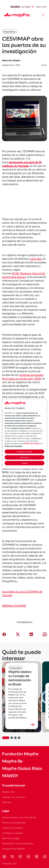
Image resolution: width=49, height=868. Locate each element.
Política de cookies (12, 828)
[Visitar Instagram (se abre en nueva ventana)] (20, 857)
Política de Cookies (32, 444)
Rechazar (24, 457)
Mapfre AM (8, 792)
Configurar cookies (13, 833)
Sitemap (7, 802)
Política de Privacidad (13, 446)
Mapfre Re (12, 761)
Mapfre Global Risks (22, 769)
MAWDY (10, 776)
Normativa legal (11, 838)
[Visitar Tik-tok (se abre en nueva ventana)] (45, 857)
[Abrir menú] (43, 15)
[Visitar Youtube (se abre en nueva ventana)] (12, 857)
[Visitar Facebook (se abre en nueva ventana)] (4, 857)
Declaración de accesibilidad (18, 843)
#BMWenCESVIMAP (14, 606)
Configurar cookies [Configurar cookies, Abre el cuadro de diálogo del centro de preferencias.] (24, 452)
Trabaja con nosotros (14, 797)
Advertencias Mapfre (13, 849)
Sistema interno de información (19, 817)
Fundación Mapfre (20, 754)
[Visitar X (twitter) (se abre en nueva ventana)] (37, 857)
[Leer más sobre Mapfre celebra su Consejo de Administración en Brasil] (22, 725)
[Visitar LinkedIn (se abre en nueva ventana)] (28, 857)
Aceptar (24, 463)
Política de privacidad (14, 823)
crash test (36, 259)
